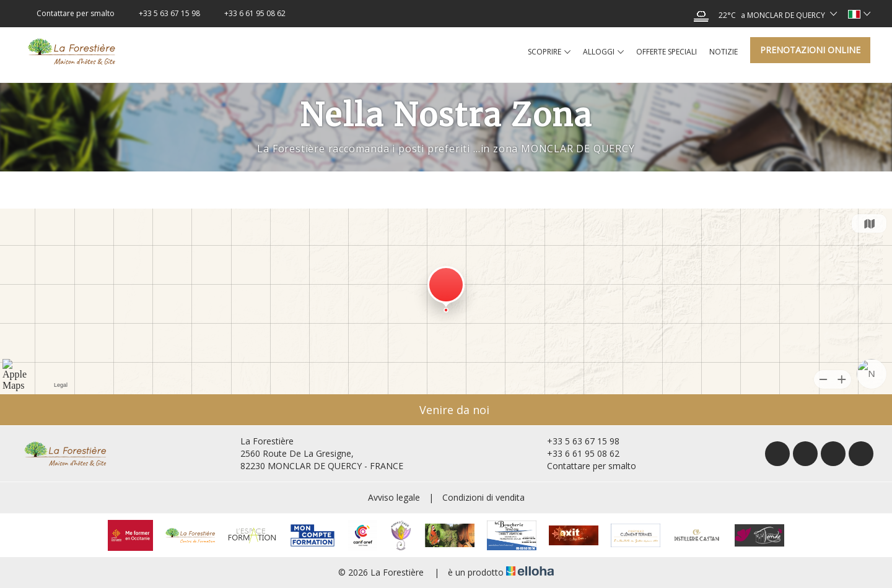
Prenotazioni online (810, 50)
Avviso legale (394, 497)
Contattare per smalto (584, 466)
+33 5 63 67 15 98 (576, 441)
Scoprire (549, 52)
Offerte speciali (667, 52)
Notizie (724, 52)
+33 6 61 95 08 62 (576, 453)
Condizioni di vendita (483, 497)
